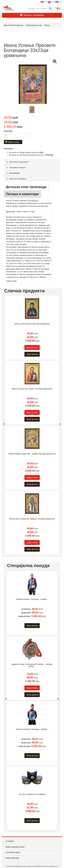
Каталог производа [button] (32, 15)
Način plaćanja (12, 858)
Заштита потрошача (16, 179)
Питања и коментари (22, 194)
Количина (8, 131)
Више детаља (33, 354)
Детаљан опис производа (26, 187)
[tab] (32, 162)
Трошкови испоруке (16, 167)
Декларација (13, 173)
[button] (3, 423)
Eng (51, 2)
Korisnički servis (13, 852)
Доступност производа (17, 162)
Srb (44, 2)
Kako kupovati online (15, 847)
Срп (58, 2)
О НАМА (10, 841)
